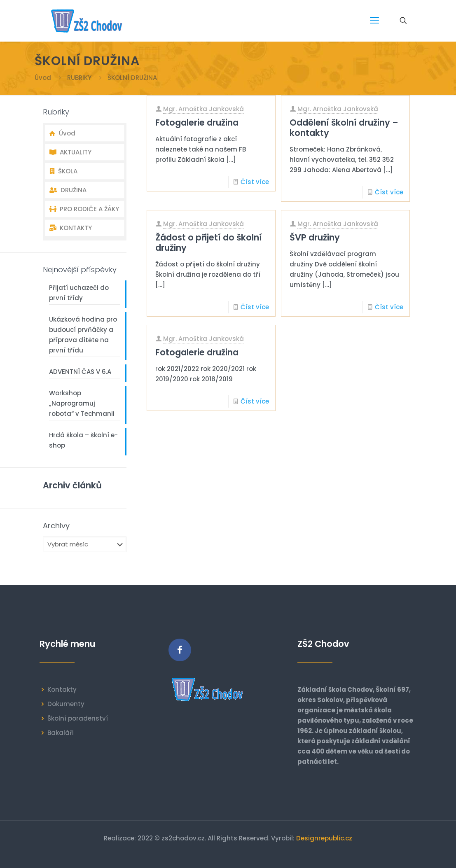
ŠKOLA (63, 171)
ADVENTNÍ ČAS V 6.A (80, 372)
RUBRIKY (79, 78)
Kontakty (62, 689)
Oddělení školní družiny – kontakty (344, 128)
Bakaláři (61, 733)
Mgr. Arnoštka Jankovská (203, 109)
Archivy (56, 526)
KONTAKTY (71, 228)
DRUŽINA (68, 190)
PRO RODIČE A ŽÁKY (84, 209)
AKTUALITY (70, 152)
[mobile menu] (374, 21)
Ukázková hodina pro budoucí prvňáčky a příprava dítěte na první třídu (83, 335)
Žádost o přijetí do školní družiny (209, 243)
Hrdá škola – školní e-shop (83, 440)
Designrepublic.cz (324, 838)
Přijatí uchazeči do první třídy (79, 293)
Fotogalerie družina (197, 122)
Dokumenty (66, 704)
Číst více (255, 182)
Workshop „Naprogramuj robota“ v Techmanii (82, 403)
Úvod (43, 78)
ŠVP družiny (315, 237)
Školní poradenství (78, 718)
